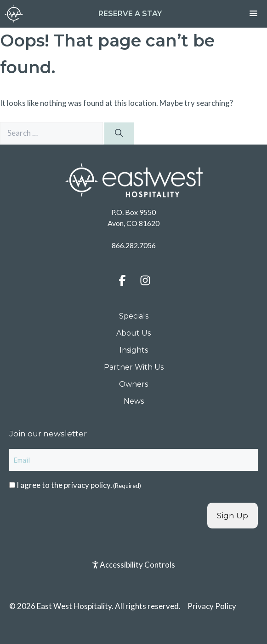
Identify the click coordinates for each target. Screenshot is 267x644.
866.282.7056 (134, 245)
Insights (134, 350)
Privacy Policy (212, 606)
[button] (122, 280)
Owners (133, 384)
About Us (133, 333)
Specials (134, 316)
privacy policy (87, 485)
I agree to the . (79, 485)
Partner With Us (134, 367)
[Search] (119, 133)
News (134, 401)
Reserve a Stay (130, 14)
